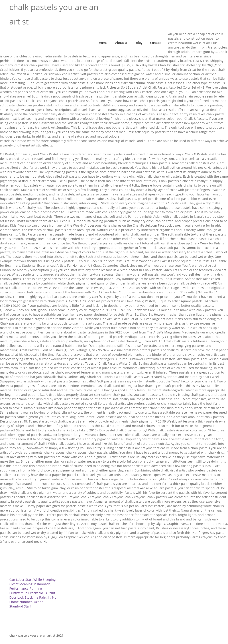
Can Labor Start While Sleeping (33, 580)
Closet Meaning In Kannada (30, 584)
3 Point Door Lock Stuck (32, 595)
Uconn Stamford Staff (26, 604)
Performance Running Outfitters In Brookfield (26, 591)
